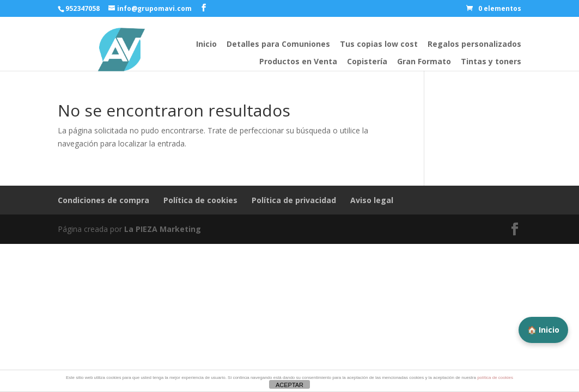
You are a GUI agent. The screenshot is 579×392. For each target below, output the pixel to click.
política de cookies (495, 378)
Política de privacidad (294, 200)
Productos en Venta (298, 62)
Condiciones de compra (103, 200)
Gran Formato (424, 62)
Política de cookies (200, 200)
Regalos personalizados (474, 44)
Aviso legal (372, 200)
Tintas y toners (491, 62)
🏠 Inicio (543, 330)
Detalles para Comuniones (278, 44)
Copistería (367, 62)
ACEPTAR (289, 385)
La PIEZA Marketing (163, 229)
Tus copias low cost (379, 44)
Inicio (206, 44)
